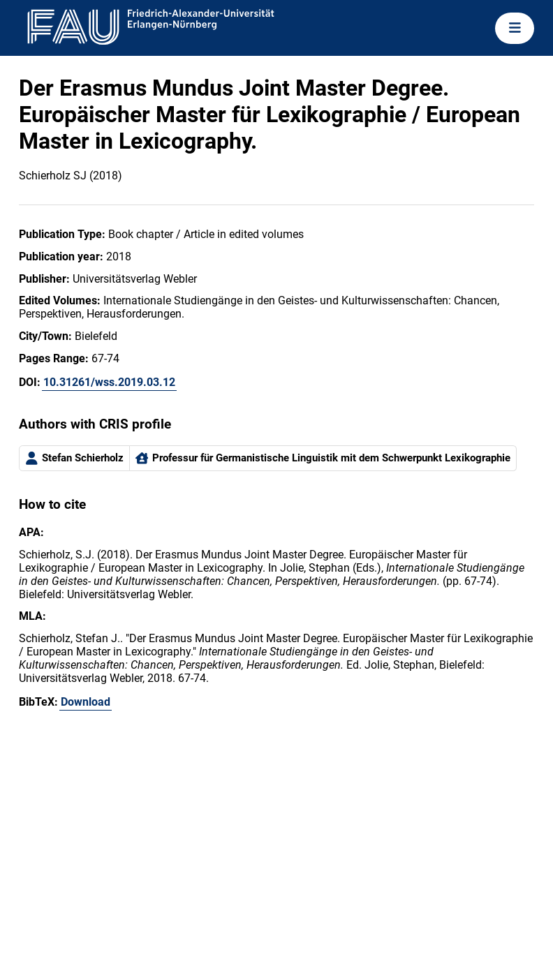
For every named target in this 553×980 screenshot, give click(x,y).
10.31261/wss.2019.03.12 (109, 382)
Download (86, 702)
